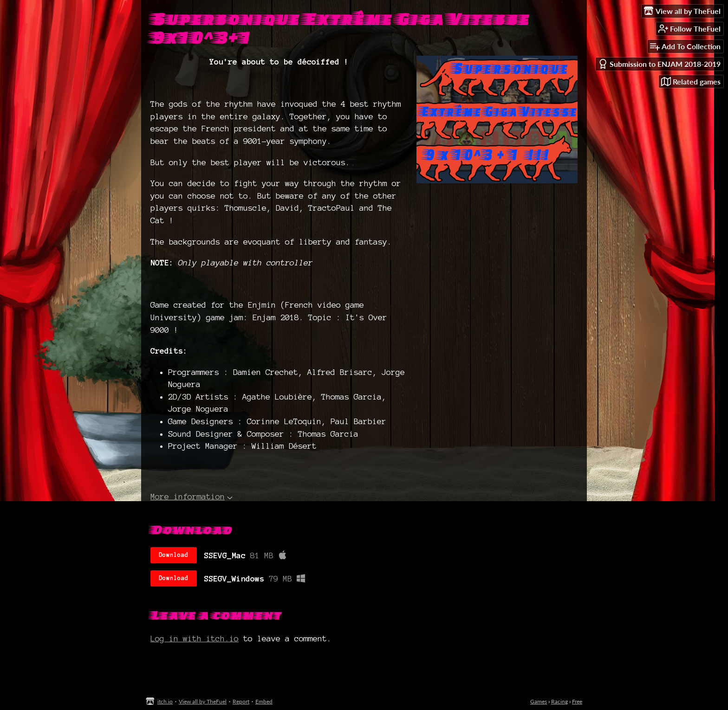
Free (577, 701)
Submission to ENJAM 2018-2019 (659, 64)
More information (192, 496)
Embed (264, 701)
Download (174, 555)
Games (539, 701)
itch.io (165, 701)
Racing (559, 701)
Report (241, 701)
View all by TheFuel (203, 701)
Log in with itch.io (195, 638)
